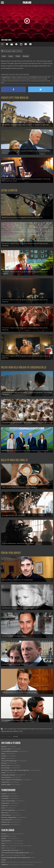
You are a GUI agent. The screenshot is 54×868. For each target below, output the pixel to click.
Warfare (3, 758)
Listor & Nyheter (9, 190)
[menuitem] (3, 737)
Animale (3, 773)
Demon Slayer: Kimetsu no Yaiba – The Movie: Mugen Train (15, 770)
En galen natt (5, 806)
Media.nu (4, 862)
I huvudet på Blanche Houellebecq (10, 751)
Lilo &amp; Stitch (5, 782)
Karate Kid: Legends (6, 784)
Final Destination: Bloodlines (8, 775)
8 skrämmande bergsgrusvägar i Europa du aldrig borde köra (16, 857)
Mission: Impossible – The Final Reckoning (11, 780)
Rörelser (3, 754)
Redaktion (4, 838)
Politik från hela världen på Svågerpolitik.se (24, 367)
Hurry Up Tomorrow (6, 777)
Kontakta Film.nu (6, 836)
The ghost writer (5, 803)
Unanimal (4, 756)
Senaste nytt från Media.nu (15, 98)
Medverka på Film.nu (6, 841)
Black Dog (4, 747)
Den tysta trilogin (5, 768)
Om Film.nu (4, 834)
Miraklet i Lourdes (6, 822)
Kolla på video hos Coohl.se (14, 460)
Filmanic (3, 846)
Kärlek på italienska (6, 815)
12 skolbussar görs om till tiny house (10, 850)
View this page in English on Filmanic (12, 51)
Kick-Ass (3, 808)
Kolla (3, 855)
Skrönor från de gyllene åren (8, 810)
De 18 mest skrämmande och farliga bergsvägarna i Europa (15, 853)
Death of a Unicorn (6, 765)
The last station (5, 798)
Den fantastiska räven (7, 820)
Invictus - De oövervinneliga (8, 801)
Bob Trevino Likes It (6, 749)
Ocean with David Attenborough (9, 761)
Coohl (3, 848)
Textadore (4, 860)
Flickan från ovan (5, 825)
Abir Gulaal (4, 763)
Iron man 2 (4, 794)
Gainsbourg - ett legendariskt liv (9, 817)
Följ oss (3, 843)
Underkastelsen (5, 796)
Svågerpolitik (5, 865)
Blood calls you (5, 813)
